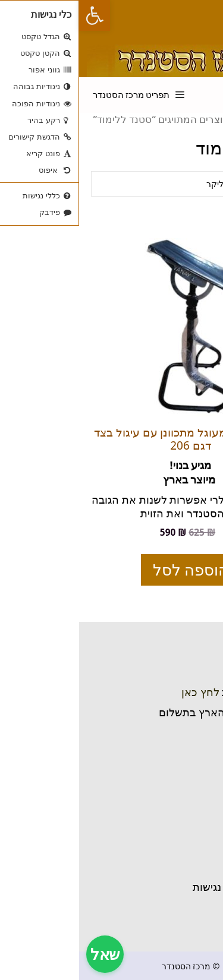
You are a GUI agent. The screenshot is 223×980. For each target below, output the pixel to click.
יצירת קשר (185, 845)
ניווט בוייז (189, 732)
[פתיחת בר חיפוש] (160, 87)
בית (202, 831)
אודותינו (191, 873)
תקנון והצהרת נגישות (161, 887)
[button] (15, 15)
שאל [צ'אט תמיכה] (26, 954)
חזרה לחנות (182, 900)
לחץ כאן (121, 692)
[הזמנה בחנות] (111, 184)
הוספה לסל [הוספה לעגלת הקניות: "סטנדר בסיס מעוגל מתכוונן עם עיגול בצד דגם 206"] (112, 570)
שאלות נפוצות (177, 859)
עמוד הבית (186, 119)
